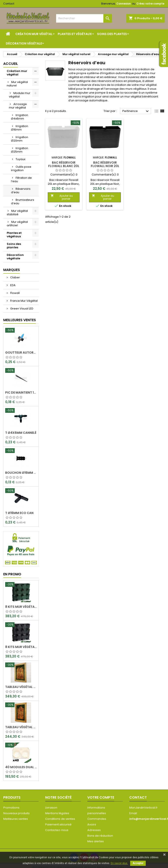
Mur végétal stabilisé (17, 213)
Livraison (51, 808)
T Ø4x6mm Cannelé (21, 433)
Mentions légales (57, 813)
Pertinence (136, 111)
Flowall (15, 293)
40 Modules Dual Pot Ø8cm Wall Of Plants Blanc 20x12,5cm (21, 767)
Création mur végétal (34, 34)
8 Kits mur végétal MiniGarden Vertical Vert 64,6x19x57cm (21, 607)
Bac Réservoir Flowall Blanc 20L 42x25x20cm (64, 166)
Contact (9, 4)
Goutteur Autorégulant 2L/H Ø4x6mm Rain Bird (21, 353)
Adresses (94, 830)
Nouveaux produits (16, 813)
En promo (12, 574)
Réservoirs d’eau (21, 191)
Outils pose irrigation (21, 168)
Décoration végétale (24, 43)
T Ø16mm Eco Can (19, 513)
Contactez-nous (57, 830)
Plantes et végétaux (75, 34)
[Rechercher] (84, 18)
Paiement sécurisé (58, 824)
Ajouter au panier (62, 197)
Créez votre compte (150, 4)
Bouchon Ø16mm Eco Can (21, 473)
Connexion (124, 4)
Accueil (11, 64)
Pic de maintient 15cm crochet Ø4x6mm (21, 393)
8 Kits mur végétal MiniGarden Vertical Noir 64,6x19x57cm (21, 647)
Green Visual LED (21, 309)
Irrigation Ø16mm (20, 128)
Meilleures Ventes (20, 320)
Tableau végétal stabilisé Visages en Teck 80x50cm (21, 727)
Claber (15, 277)
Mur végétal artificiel (17, 224)
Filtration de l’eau (21, 180)
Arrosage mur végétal (18, 106)
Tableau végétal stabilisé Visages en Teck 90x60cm (21, 687)
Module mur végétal (20, 95)
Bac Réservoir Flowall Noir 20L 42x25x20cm (105, 166)
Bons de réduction (100, 836)
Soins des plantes (112, 34)
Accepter (138, 863)
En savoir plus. (119, 863)
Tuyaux (20, 159)
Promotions (11, 808)
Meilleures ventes (16, 819)
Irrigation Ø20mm (20, 139)
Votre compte (101, 797)
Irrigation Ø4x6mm (20, 117)
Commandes (97, 819)
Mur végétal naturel (17, 84)
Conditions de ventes (60, 819)
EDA (13, 285)
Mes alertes (96, 841)
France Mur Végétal (24, 301)
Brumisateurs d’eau (23, 202)
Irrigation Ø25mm (20, 150)
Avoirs (92, 824)
